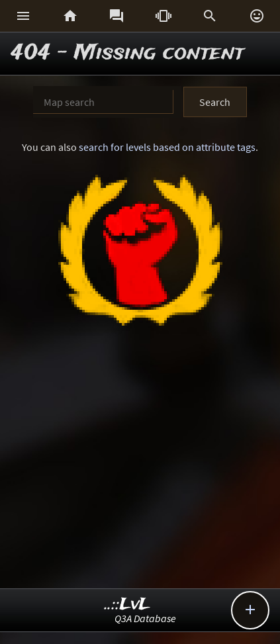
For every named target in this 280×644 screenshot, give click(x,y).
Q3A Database (145, 618)
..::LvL (127, 605)
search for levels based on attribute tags (167, 147)
